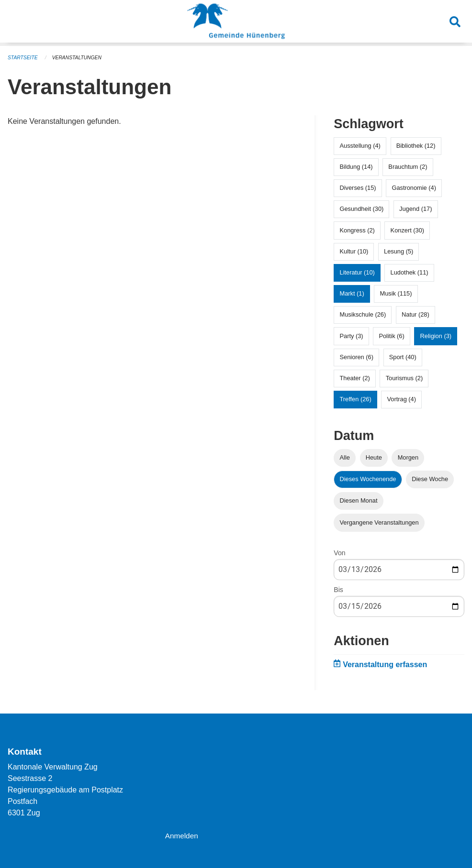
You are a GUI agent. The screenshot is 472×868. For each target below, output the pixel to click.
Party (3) (352, 335)
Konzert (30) (407, 230)
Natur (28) (416, 314)
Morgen (408, 457)
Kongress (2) (357, 230)
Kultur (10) (354, 251)
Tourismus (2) (405, 378)
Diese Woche (430, 478)
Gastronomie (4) (414, 187)
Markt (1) (352, 293)
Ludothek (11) (410, 272)
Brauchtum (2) (408, 166)
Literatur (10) (357, 272)
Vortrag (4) (402, 399)
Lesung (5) (399, 251)
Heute (374, 457)
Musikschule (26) (363, 314)
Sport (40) (403, 357)
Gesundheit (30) (362, 208)
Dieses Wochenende (368, 478)
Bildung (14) (356, 166)
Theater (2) (355, 378)
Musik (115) (396, 293)
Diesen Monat (359, 500)
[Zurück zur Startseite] (236, 23)
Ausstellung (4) (360, 145)
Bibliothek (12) (416, 145)
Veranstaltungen (80, 57)
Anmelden (182, 835)
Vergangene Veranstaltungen (379, 522)
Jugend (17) (416, 208)
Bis (338, 589)
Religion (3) (436, 335)
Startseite (24, 57)
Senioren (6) (357, 357)
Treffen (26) (356, 399)
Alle (345, 457)
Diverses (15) (358, 187)
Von (339, 552)
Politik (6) (391, 335)
